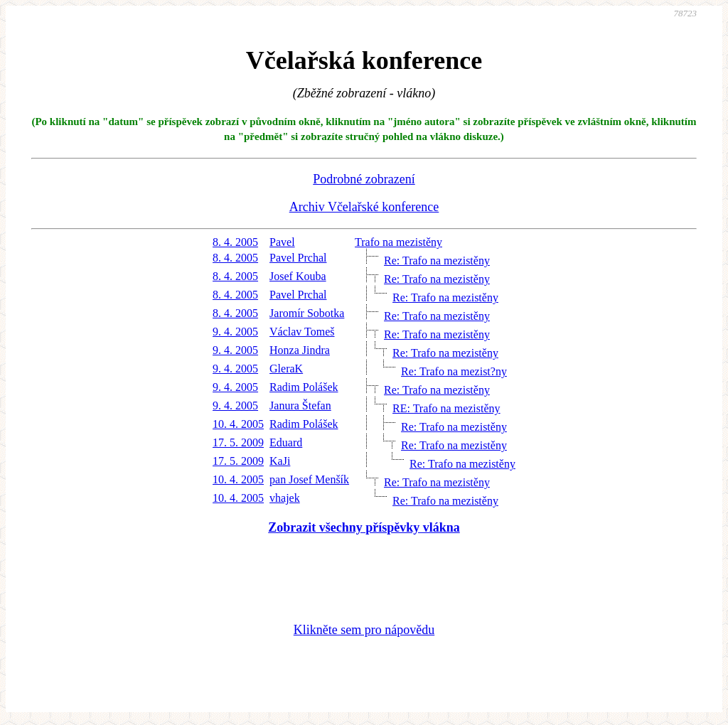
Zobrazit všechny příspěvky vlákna (364, 527)
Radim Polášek (304, 387)
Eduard (286, 442)
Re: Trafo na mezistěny (437, 261)
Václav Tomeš (302, 332)
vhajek (285, 498)
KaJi (280, 461)
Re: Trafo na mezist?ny (454, 371)
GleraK (286, 369)
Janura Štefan (300, 406)
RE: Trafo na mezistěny (446, 408)
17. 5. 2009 (238, 442)
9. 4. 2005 (235, 332)
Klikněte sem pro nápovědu (364, 630)
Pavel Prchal (298, 258)
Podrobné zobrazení (364, 179)
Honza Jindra (300, 350)
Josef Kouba (298, 276)
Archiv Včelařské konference (364, 207)
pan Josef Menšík (309, 479)
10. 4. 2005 (238, 424)
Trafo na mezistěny (398, 242)
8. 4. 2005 (235, 242)
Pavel (282, 242)
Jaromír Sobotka (307, 313)
